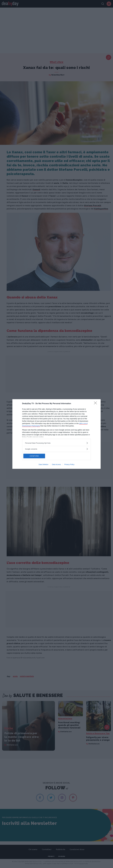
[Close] (96, 404)
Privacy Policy (69, 464)
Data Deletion (43, 464)
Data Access (56, 464)
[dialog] (56, 434)
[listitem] (56, 443)
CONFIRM (34, 456)
